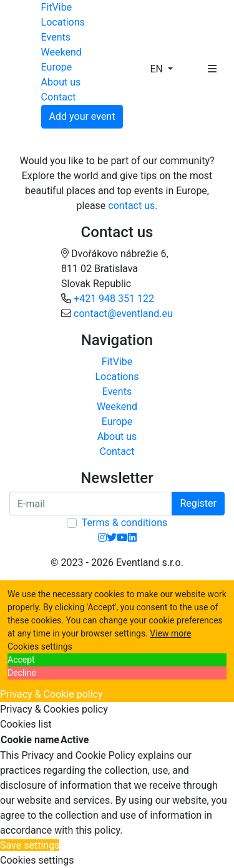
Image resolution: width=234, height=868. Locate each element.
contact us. (133, 206)
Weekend (61, 52)
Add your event (82, 116)
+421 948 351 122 (114, 299)
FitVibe (57, 7)
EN (157, 69)
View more (170, 633)
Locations (63, 22)
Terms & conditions (124, 523)
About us (61, 82)
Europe (57, 67)
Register (198, 503)
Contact (59, 97)
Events (56, 37)
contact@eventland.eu (123, 314)
